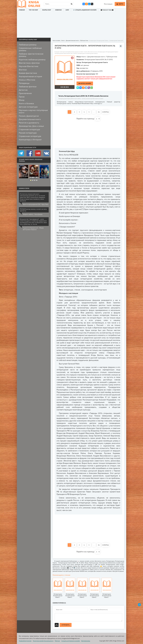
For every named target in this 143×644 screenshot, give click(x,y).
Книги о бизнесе (26, 103)
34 (99, 112)
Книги (84, 57)
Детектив (23, 90)
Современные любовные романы (30, 49)
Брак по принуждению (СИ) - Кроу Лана (36, 204)
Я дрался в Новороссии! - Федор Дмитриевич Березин (33, 229)
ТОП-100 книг (33, 10)
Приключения (25, 93)
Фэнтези (23, 70)
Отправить (66, 625)
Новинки (58, 10)
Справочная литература (30, 136)
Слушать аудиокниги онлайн (71, 641)
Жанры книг (47, 10)
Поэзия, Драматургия (29, 116)
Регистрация (108, 4)
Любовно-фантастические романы (31, 55)
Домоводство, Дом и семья (31, 126)
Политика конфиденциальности (43, 641)
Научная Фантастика (29, 66)
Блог (67, 10)
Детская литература (28, 107)
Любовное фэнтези (28, 86)
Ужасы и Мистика (27, 80)
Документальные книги (96, 57)
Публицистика (112, 57)
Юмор (22, 100)
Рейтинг (57, 641)
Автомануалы (86, 641)
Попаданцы (24, 83)
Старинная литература (29, 129)
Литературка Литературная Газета (95, 62)
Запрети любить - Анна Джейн (33, 214)
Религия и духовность (29, 123)
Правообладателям (25, 641)
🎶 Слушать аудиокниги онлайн (85, 10)
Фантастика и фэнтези (29, 63)
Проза (22, 97)
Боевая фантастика (28, 73)
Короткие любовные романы (32, 59)
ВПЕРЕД (105, 112)
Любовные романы (28, 45)
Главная (22, 10)
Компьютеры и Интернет (30, 139)
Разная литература (28, 133)
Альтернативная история (30, 76)
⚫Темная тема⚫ (107, 10)
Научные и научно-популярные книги (33, 111)
